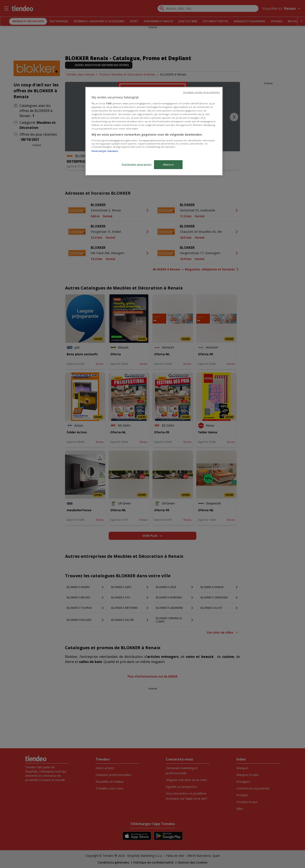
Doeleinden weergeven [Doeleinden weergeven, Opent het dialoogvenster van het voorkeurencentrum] (137, 164)
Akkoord (168, 165)
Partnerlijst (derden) (105, 151)
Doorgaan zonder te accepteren (201, 92)
